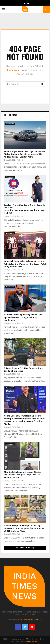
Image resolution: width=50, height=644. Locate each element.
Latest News (11, 115)
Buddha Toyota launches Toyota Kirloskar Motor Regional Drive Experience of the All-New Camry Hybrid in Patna (24, 154)
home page (13, 70)
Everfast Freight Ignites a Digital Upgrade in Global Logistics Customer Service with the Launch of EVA (25, 209)
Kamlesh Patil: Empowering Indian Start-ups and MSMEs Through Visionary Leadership (24, 318)
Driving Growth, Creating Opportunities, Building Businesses (23, 370)
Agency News (10, 124)
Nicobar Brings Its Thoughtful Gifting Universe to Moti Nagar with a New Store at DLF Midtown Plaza (24, 528)
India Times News (32, 641)
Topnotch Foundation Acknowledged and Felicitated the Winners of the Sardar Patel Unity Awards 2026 (25, 264)
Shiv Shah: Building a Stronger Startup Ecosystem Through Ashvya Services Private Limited (23, 475)
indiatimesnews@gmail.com (30, 619)
